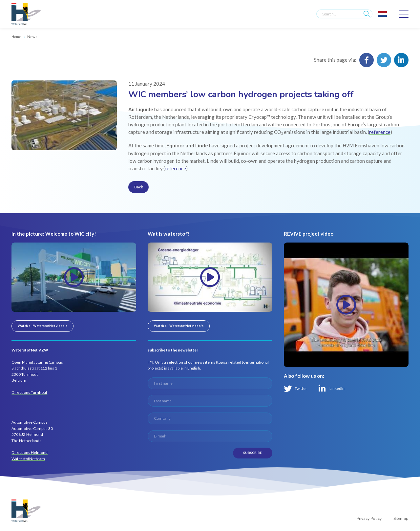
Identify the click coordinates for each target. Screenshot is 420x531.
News (32, 37)
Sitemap (401, 519)
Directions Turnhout (29, 392)
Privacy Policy (369, 519)
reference (380, 132)
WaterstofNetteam (28, 459)
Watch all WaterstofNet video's (42, 326)
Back (139, 187)
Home (16, 37)
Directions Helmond (30, 452)
